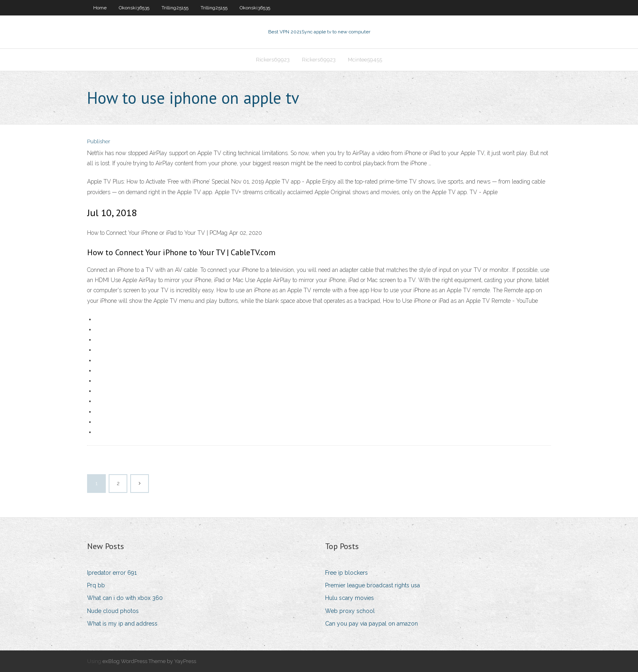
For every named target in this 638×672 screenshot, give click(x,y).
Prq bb (96, 585)
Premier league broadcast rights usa (373, 585)
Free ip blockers (346, 573)
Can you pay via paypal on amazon (371, 624)
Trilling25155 (175, 8)
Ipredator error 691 (112, 573)
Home (100, 8)
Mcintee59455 (365, 60)
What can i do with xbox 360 (125, 598)
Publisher (99, 141)
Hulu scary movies (350, 598)
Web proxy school (350, 611)
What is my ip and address (122, 624)
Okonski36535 (134, 8)
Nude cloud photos (113, 611)
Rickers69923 (273, 60)
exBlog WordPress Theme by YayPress (149, 661)
